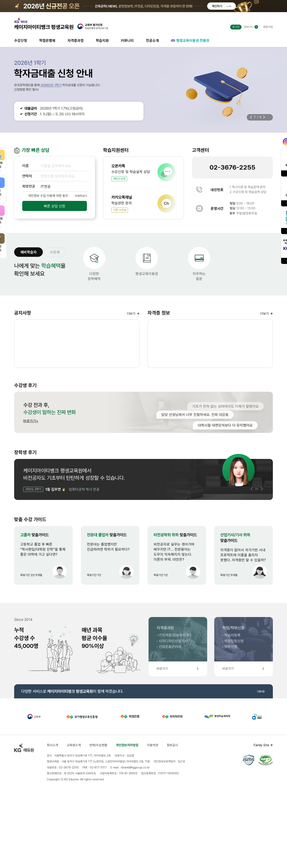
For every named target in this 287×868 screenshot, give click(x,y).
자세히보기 (81, 196)
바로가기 (30, 421)
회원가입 (268, 27)
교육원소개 (74, 745)
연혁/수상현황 (98, 745)
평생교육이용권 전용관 (190, 40)
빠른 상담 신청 (55, 206)
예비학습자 (28, 252)
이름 (25, 166)
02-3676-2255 (232, 167)
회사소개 (53, 745)
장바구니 (251, 27)
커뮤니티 (127, 40)
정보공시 (172, 745)
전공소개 (152, 40)
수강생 (55, 252)
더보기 (131, 314)
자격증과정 (76, 40)
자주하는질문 (199, 276)
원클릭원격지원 (252, 276)
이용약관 (153, 745)
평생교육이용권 (147, 274)
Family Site (261, 745)
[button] (251, 117)
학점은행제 (47, 40)
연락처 (27, 176)
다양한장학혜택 (94, 276)
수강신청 (21, 40)
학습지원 (102, 40)
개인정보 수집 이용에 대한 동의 (48, 196)
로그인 (236, 27)
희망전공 (29, 186)
